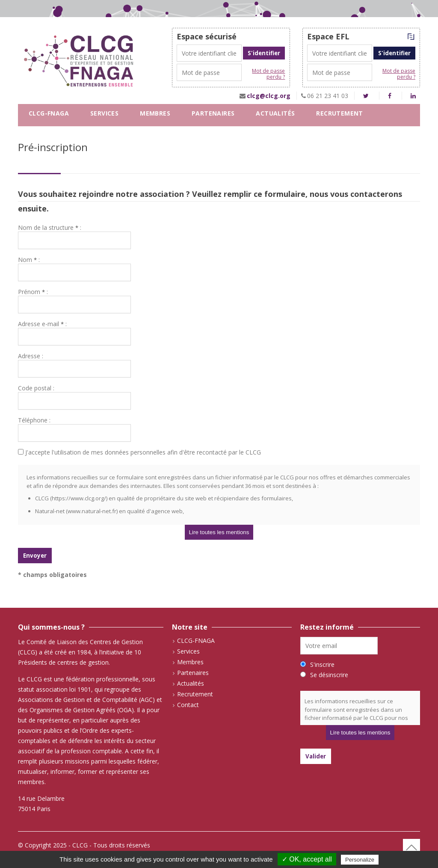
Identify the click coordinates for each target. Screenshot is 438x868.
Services (104, 113)
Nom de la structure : (50, 227)
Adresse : (31, 356)
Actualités (275, 113)
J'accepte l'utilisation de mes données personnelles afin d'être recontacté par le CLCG (139, 452)
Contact (44, 132)
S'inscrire (322, 664)
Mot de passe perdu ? (268, 74)
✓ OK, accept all (307, 859)
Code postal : (36, 388)
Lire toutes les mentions (219, 532)
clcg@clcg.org (269, 96)
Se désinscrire (329, 675)
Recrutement (339, 113)
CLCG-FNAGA (49, 113)
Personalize (360, 860)
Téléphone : (34, 420)
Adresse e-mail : (42, 324)
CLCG (80, 845)
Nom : (29, 260)
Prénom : (33, 292)
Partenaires (213, 113)
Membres (155, 113)
